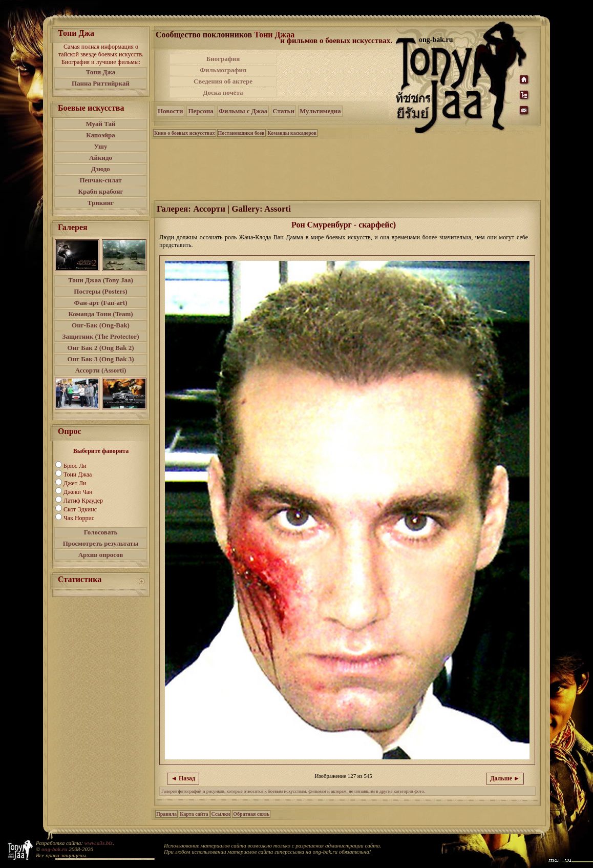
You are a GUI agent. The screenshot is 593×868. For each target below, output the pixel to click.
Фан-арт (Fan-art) (101, 303)
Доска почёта (223, 92)
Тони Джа (101, 72)
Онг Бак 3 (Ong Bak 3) (100, 359)
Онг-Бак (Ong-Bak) (101, 325)
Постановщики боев (241, 133)
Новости (170, 111)
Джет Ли (75, 483)
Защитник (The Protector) (101, 336)
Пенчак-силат (100, 180)
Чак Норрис (79, 518)
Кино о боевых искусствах (185, 133)
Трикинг (101, 203)
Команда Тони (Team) (100, 314)
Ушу (101, 146)
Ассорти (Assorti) (101, 370)
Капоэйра (101, 135)
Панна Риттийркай (101, 83)
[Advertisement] (337, 76)
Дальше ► (505, 778)
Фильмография (223, 70)
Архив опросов (101, 555)
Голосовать (101, 532)
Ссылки (221, 814)
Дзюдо (101, 169)
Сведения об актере (223, 81)
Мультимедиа (320, 111)
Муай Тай (100, 124)
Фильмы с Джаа (243, 111)
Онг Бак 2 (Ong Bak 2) (100, 348)
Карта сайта (194, 814)
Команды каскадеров (292, 133)
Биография (223, 59)
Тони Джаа (78, 474)
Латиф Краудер (83, 501)
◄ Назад (183, 778)
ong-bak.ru (54, 849)
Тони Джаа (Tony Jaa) (101, 280)
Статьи (283, 111)
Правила (166, 814)
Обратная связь (251, 814)
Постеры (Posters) (100, 291)
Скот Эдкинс (80, 509)
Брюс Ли (75, 466)
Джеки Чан (78, 492)
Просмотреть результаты (101, 543)
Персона (200, 111)
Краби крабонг (101, 191)
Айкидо (101, 158)
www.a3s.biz (99, 843)
